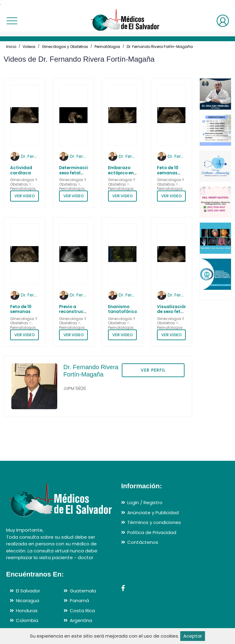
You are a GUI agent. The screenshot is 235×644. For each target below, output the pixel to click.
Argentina (81, 620)
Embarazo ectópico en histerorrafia (122, 173)
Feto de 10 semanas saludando (169, 173)
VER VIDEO (25, 196)
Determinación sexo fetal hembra (75, 173)
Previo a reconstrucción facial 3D (76, 312)
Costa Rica (82, 611)
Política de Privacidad (152, 532)
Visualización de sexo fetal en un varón (172, 312)
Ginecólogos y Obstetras (65, 47)
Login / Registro (145, 502)
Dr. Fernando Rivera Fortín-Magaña (160, 47)
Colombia (27, 620)
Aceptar (193, 636)
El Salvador (28, 591)
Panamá (79, 600)
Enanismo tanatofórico (123, 309)
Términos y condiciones (154, 522)
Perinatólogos (107, 47)
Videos (29, 47)
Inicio (11, 47)
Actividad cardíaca (21, 170)
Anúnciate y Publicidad (153, 513)
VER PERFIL (153, 370)
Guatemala (83, 591)
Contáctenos (143, 542)
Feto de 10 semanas (21, 309)
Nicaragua (28, 600)
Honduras (27, 611)
